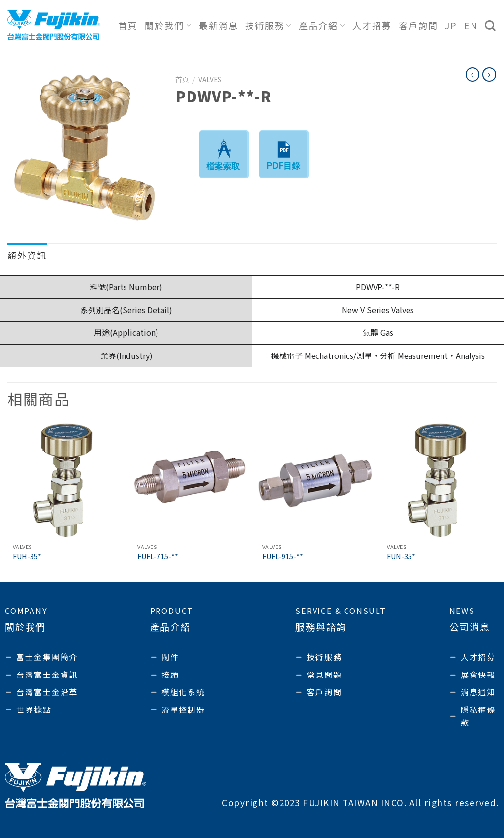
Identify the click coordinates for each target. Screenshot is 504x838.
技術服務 (268, 25)
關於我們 (168, 25)
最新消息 (219, 25)
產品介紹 (322, 25)
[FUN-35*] (439, 480)
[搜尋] (491, 26)
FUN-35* (401, 557)
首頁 (128, 25)
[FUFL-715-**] (189, 480)
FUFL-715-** (158, 557)
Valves (210, 79)
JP (451, 25)
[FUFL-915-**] (315, 480)
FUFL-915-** (283, 557)
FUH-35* (27, 557)
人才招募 (372, 25)
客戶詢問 (418, 25)
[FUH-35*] (65, 480)
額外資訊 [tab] (27, 255)
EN (471, 25)
